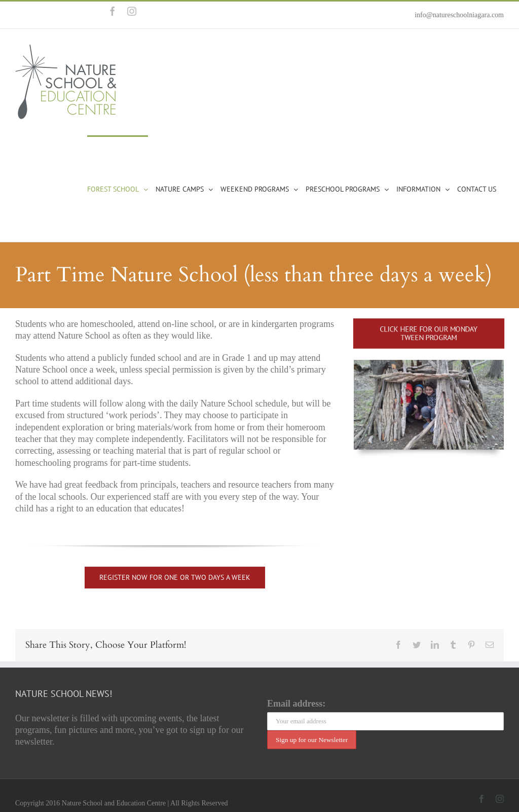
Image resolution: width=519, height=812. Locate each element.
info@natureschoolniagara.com (459, 15)
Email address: (296, 704)
